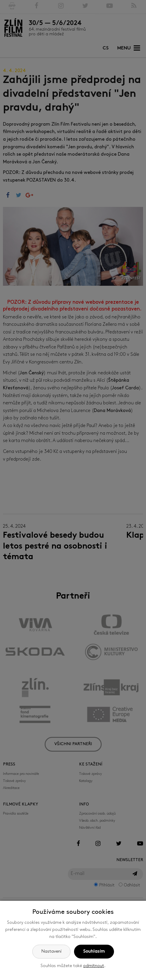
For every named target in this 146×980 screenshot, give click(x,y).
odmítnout (94, 966)
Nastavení (51, 952)
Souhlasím (94, 952)
